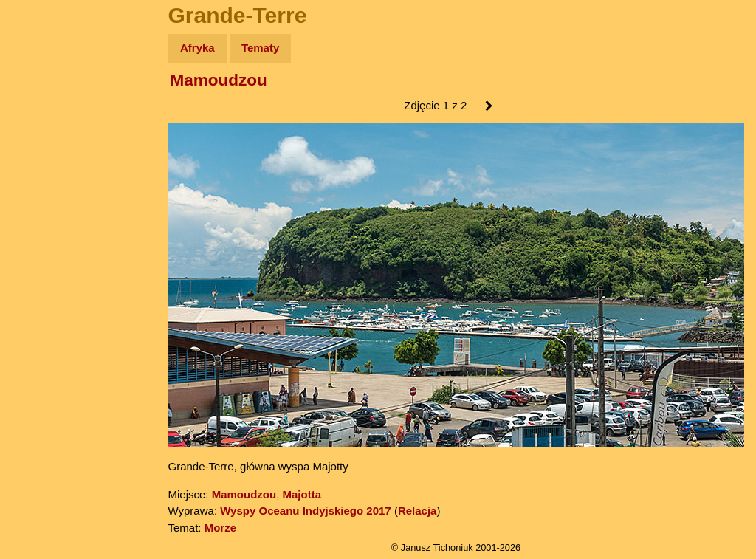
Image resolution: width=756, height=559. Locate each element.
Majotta (302, 494)
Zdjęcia (44, 134)
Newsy (42, 162)
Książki (44, 191)
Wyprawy (49, 105)
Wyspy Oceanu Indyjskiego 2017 (306, 511)
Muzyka (45, 219)
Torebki (44, 305)
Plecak (42, 248)
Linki (38, 276)
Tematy (260, 48)
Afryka (197, 48)
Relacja (417, 511)
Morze (220, 528)
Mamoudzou (219, 80)
